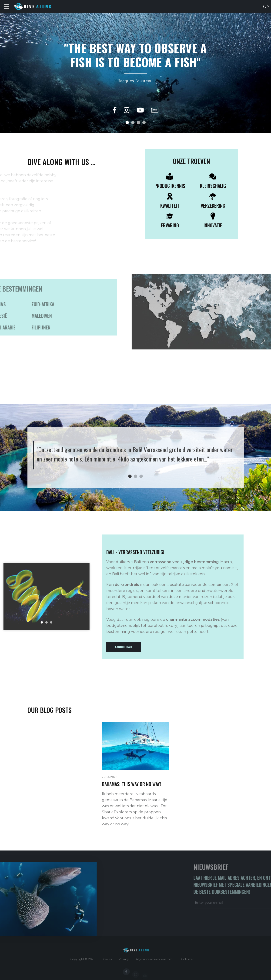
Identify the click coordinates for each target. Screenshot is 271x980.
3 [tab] (141, 476)
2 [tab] (136, 476)
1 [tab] (130, 476)
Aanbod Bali (124, 647)
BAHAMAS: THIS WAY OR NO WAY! (131, 784)
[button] (127, 123)
